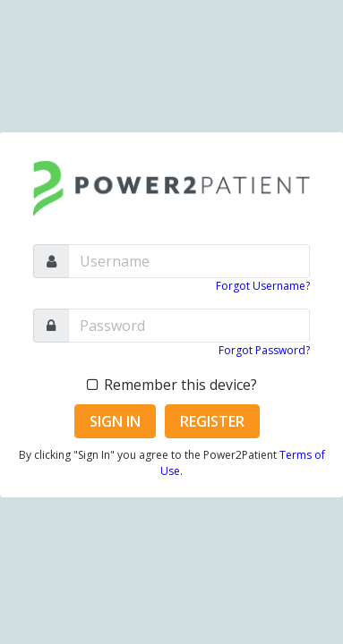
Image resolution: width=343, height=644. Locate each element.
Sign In (115, 421)
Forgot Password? (264, 350)
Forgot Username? (263, 286)
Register (212, 421)
